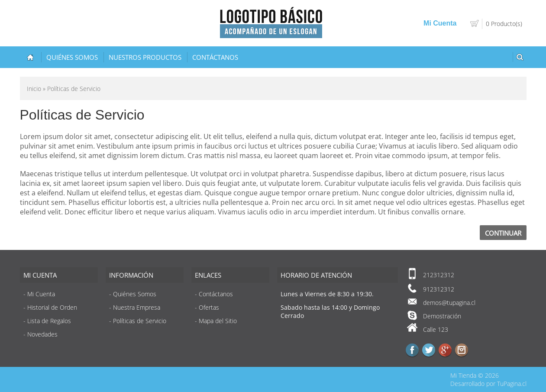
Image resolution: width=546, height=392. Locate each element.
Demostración (442, 316)
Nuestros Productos (145, 57)
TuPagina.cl (512, 384)
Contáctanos (215, 57)
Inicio (34, 89)
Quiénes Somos (72, 57)
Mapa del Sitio (218, 321)
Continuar (503, 233)
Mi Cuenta (440, 23)
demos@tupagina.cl (449, 303)
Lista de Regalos (49, 321)
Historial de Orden (52, 307)
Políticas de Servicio (140, 321)
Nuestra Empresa (137, 307)
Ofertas (209, 307)
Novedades (42, 334)
